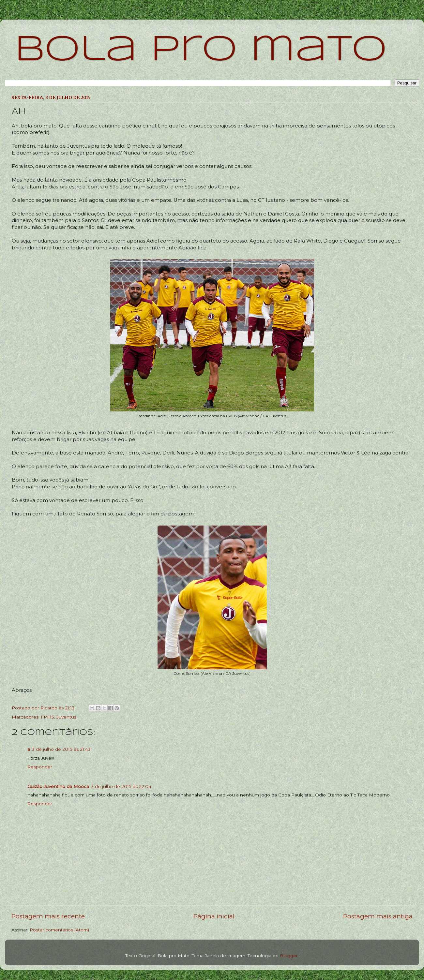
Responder (40, 767)
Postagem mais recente (48, 916)
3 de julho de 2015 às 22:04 (121, 786)
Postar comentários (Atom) (59, 930)
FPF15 (47, 717)
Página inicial (214, 916)
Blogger (289, 956)
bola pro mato (201, 50)
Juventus (66, 717)
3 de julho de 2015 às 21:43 (61, 749)
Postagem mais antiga (378, 916)
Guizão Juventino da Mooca (58, 786)
